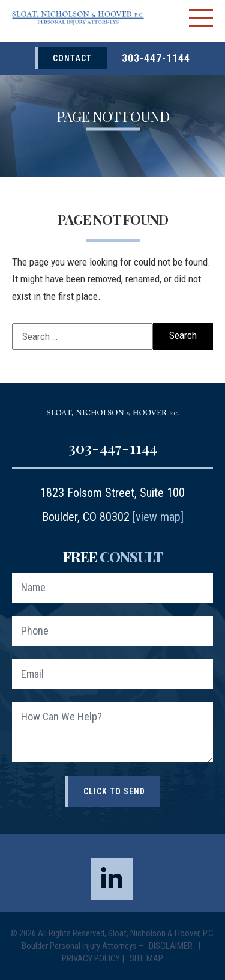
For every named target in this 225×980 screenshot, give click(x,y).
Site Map (146, 958)
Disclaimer (172, 946)
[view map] (158, 517)
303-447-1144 (156, 58)
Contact (72, 58)
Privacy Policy (91, 958)
